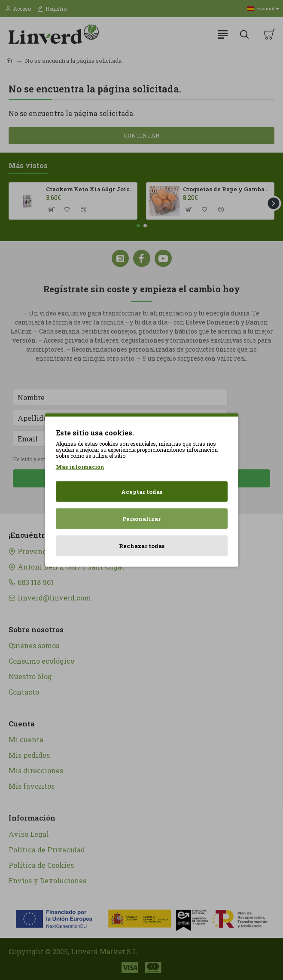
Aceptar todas (142, 492)
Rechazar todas (142, 546)
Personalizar (141, 519)
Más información (80, 467)
